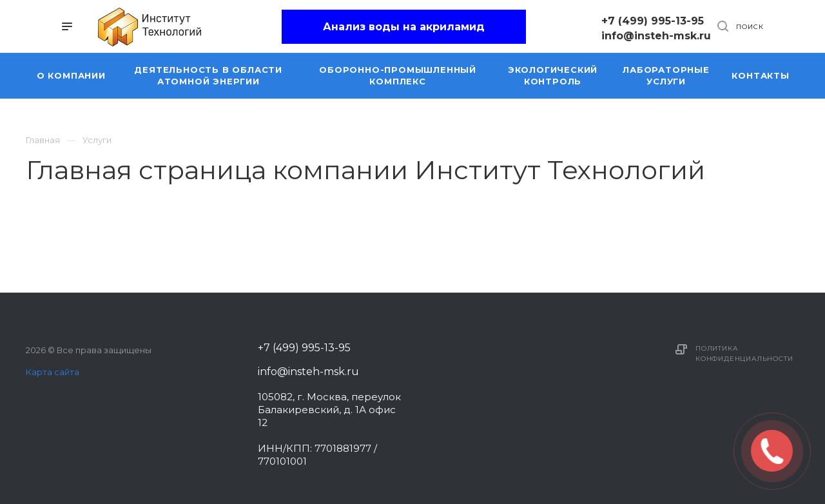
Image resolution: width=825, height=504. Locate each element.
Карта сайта (53, 372)
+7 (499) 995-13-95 (653, 21)
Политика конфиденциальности (744, 354)
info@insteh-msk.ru (656, 36)
